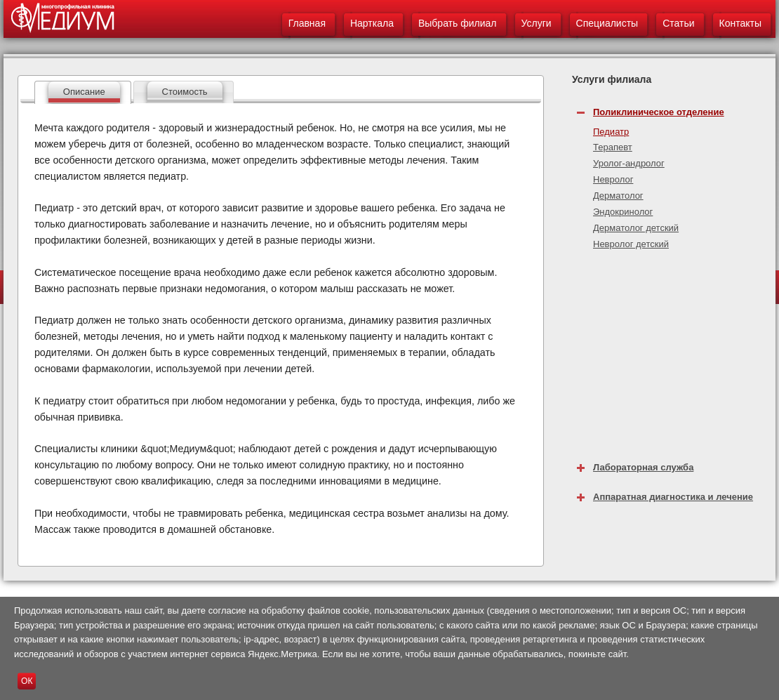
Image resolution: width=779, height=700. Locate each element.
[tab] (83, 92)
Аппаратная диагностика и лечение (673, 497)
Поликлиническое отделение (659, 112)
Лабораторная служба (643, 467)
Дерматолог (618, 196)
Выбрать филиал (458, 23)
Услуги (537, 23)
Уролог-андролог (629, 163)
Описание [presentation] (84, 92)
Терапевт (613, 147)
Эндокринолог (623, 212)
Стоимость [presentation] (185, 92)
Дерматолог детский (636, 228)
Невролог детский (631, 244)
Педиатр (611, 132)
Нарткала (372, 23)
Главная (307, 23)
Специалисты (607, 23)
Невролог (613, 179)
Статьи (678, 23)
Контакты (740, 23)
